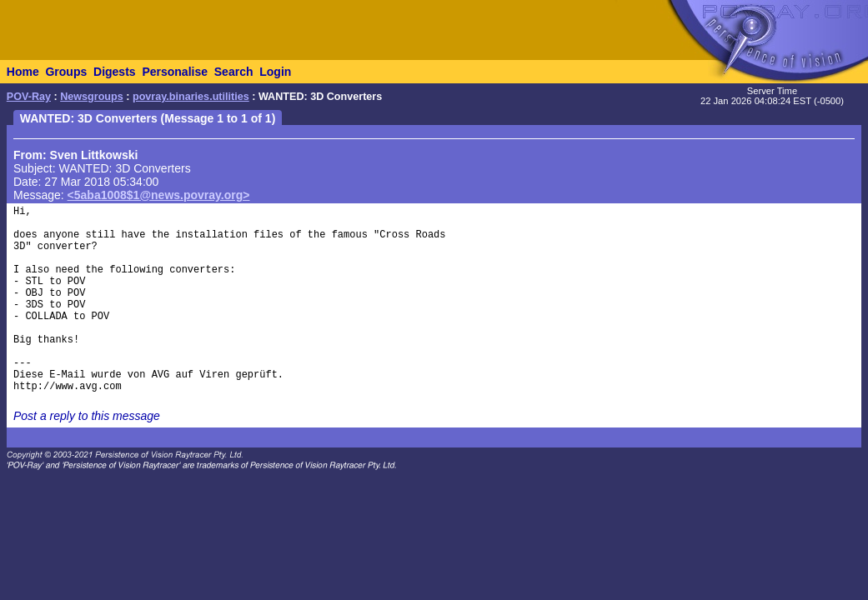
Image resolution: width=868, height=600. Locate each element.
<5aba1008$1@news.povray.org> (159, 195)
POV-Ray (29, 97)
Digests (115, 72)
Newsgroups (92, 97)
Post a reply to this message (87, 416)
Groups (66, 72)
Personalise (175, 72)
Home (23, 72)
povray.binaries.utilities (191, 97)
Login (275, 72)
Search (234, 72)
